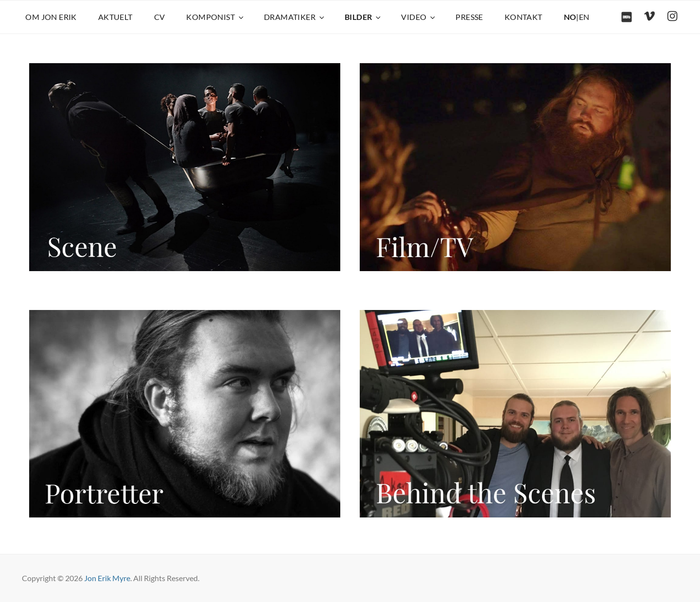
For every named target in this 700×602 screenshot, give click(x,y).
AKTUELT (115, 17)
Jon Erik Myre (107, 578)
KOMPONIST (216, 17)
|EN (577, 17)
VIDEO (419, 17)
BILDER (363, 17)
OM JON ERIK (51, 17)
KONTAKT (524, 17)
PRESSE (469, 17)
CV (160, 17)
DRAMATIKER (295, 17)
